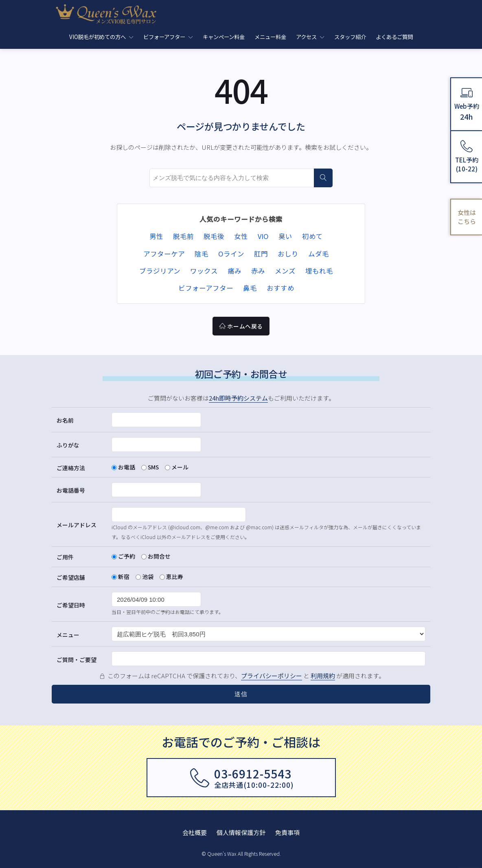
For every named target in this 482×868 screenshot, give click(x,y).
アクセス (310, 37)
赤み (258, 271)
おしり (288, 254)
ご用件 (65, 557)
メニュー (68, 635)
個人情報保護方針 (241, 832)
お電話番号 (71, 490)
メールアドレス (77, 525)
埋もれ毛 (319, 271)
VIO (263, 236)
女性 (241, 236)
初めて (312, 236)
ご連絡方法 (71, 468)
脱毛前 (183, 236)
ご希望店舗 (71, 577)
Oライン (231, 254)
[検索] (323, 178)
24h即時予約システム (238, 398)
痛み (234, 271)
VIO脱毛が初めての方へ (101, 37)
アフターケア (164, 254)
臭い (285, 236)
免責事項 (287, 832)
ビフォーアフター (168, 37)
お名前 (65, 420)
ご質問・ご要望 (77, 660)
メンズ (285, 271)
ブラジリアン (160, 271)
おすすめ (280, 288)
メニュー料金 (270, 37)
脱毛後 (214, 236)
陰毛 (202, 254)
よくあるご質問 (394, 37)
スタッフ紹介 (350, 37)
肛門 (261, 254)
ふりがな (68, 445)
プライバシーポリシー (272, 676)
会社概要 (195, 832)
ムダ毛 (319, 254)
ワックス (204, 271)
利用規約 (323, 676)
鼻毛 (250, 288)
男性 (156, 236)
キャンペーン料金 (224, 37)
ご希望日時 (71, 605)
